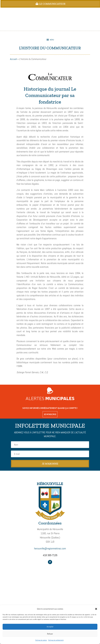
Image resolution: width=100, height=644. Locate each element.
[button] (96, 609)
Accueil (13, 59)
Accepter (50, 627)
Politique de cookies (41, 640)
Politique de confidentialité (56, 640)
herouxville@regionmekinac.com (50, 548)
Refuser (50, 634)
